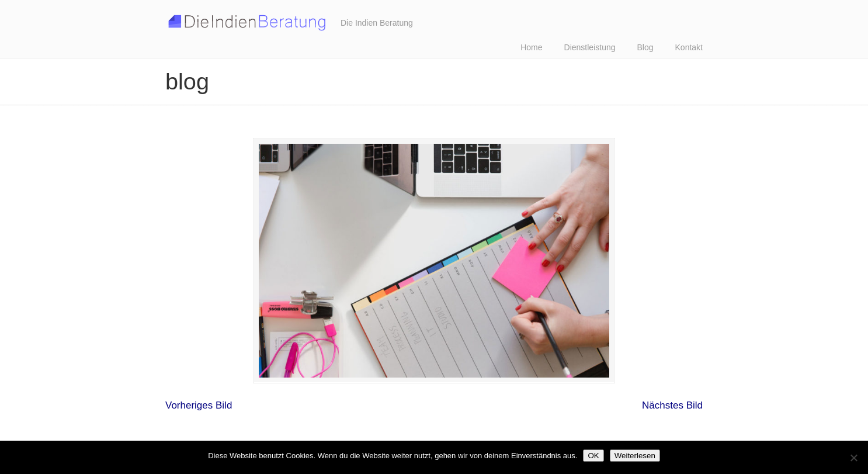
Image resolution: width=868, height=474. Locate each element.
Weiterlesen (635, 456)
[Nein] (853, 458)
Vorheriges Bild (199, 405)
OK (593, 456)
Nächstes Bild (672, 405)
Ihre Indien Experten (247, 20)
